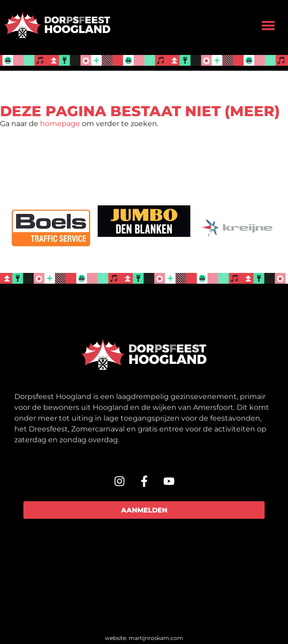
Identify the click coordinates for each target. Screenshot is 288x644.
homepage (60, 124)
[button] (268, 25)
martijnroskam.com (156, 638)
